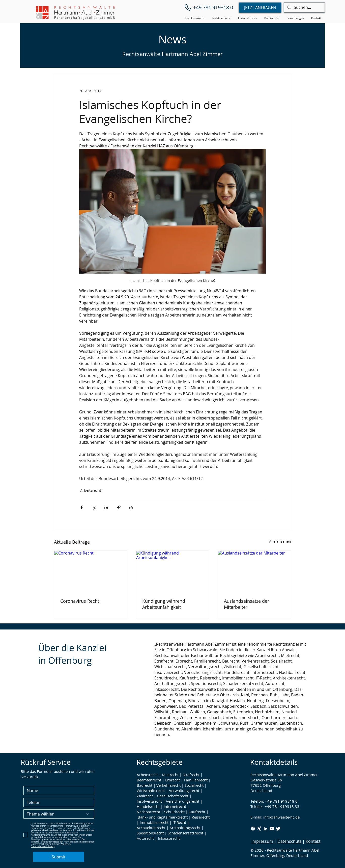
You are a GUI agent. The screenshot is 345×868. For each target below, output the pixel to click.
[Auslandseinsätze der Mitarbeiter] (254, 571)
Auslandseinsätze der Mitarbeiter (247, 604)
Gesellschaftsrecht (173, 796)
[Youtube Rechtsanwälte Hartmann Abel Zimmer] (272, 829)
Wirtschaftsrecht (151, 791)
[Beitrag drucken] (131, 507)
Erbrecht (172, 780)
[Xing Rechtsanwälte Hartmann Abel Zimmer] (259, 829)
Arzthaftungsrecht (185, 828)
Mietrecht (170, 775)
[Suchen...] (304, 7)
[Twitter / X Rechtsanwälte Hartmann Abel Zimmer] (278, 829)
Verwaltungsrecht (184, 791)
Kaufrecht (197, 812)
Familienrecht (196, 780)
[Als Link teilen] (119, 507)
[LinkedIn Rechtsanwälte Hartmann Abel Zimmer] (266, 829)
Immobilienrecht (154, 822)
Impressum (262, 841)
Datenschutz (289, 841)
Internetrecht (175, 806)
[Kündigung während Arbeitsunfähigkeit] (173, 571)
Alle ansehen (280, 541)
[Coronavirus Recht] (91, 571)
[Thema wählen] (59, 814)
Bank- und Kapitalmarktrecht (163, 817)
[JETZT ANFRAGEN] (260, 8)
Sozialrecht (194, 785)
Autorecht (145, 838)
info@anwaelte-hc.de (281, 817)
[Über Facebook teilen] (82, 507)
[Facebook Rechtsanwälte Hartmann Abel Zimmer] (253, 829)
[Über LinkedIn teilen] (106, 507)
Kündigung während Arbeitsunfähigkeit (164, 604)
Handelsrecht (148, 806)
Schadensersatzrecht (185, 833)
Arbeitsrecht (91, 490)
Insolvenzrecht (149, 801)
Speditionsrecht (150, 833)
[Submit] (59, 857)
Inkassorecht (169, 838)
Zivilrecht (145, 796)
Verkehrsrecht (168, 785)
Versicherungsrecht (183, 801)
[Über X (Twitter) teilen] (94, 507)
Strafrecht (191, 775)
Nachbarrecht (148, 812)
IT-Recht (179, 822)
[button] (195, 18)
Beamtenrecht (149, 780)
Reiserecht (201, 817)
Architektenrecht (151, 828)
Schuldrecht (174, 812)
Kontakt (313, 841)
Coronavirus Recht (80, 601)
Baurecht (145, 785)
